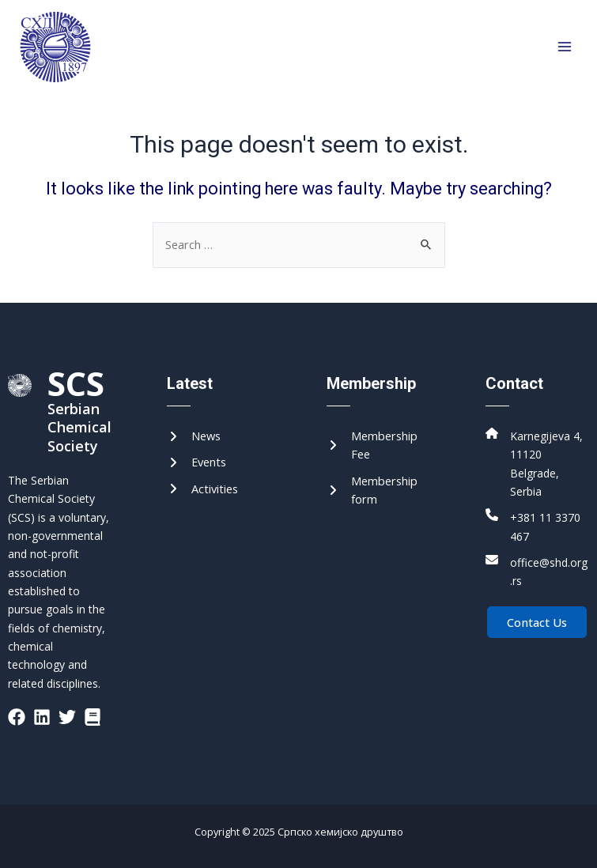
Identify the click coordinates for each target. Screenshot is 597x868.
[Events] (196, 462)
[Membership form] (378, 491)
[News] (194, 436)
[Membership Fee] (378, 445)
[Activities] (202, 489)
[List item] (17, 717)
